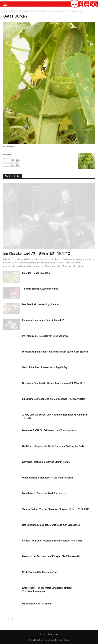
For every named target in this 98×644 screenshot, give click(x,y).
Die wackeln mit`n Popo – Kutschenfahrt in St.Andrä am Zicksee (55, 352)
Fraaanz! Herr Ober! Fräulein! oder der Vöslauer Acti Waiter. (52, 541)
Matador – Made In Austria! (36, 273)
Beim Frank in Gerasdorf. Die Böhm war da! (44, 493)
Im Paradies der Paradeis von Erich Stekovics (45, 336)
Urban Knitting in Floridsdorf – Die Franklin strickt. (48, 478)
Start (5, 11)
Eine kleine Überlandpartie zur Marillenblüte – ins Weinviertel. (54, 399)
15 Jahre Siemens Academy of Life (40, 289)
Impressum (53, 634)
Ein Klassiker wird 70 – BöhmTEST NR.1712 (37, 253)
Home (42, 634)
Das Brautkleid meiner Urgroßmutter (41, 304)
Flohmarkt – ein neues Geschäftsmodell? (43, 320)
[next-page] (11, 619)
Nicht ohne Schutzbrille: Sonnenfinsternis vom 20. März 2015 (54, 383)
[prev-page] (5, 619)
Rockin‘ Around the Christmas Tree (40, 572)
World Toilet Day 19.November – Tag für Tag (45, 367)
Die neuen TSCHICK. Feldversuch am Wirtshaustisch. (49, 430)
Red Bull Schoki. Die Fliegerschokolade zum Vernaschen (51, 525)
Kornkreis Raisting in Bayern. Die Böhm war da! (46, 462)
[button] (5, 4)
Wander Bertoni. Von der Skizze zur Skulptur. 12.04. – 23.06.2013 (56, 509)
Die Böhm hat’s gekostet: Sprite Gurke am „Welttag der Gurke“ (39, 11)
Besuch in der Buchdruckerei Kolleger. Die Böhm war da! (51, 556)
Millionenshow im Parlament (37, 604)
